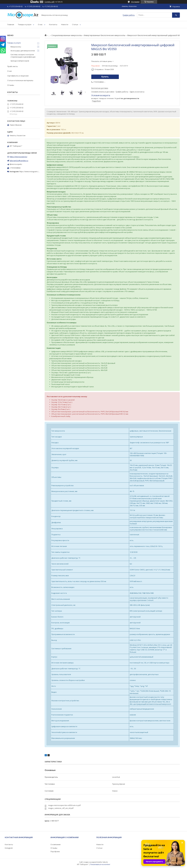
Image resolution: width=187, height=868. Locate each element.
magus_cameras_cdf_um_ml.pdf (61, 808)
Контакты (53, 24)
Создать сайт (50, 2)
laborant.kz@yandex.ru (19, 161)
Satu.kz (105, 862)
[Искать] (176, 15)
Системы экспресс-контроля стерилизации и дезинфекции (23, 56)
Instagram (9, 848)
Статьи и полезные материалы (20, 80)
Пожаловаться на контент (100, 864)
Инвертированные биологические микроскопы (104, 35)
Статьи (75, 24)
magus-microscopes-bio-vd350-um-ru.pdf (64, 805)
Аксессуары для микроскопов (23, 51)
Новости (65, 24)
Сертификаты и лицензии (18, 76)
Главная (11, 24)
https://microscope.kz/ (18, 157)
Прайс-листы (13, 66)
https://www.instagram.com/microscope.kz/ (36, 171)
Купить (105, 77)
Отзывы (11, 85)
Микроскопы (16, 47)
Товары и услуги (25, 24)
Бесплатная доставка (100, 88)
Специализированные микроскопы (67, 35)
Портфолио (55, 851)
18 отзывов (135, 2)
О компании (56, 844)
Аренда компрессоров (20, 61)
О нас (40, 24)
